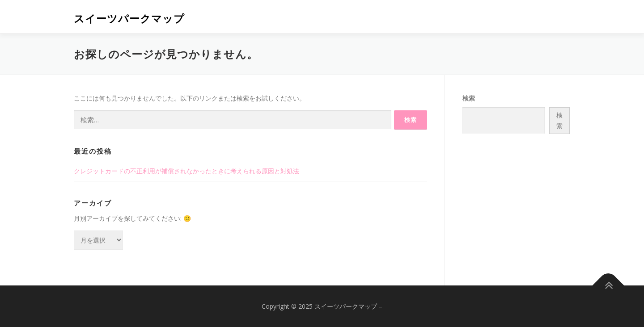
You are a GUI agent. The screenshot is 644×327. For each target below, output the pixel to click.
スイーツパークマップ (129, 18)
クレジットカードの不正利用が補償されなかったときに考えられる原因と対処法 (186, 171)
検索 (469, 98)
